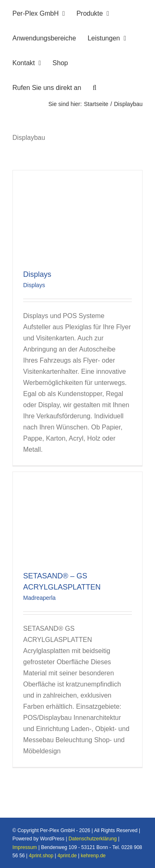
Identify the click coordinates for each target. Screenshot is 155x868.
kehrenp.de (93, 856)
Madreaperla (39, 598)
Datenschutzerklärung (93, 839)
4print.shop (41, 856)
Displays (37, 274)
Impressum (25, 847)
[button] (94, 87)
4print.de (67, 856)
